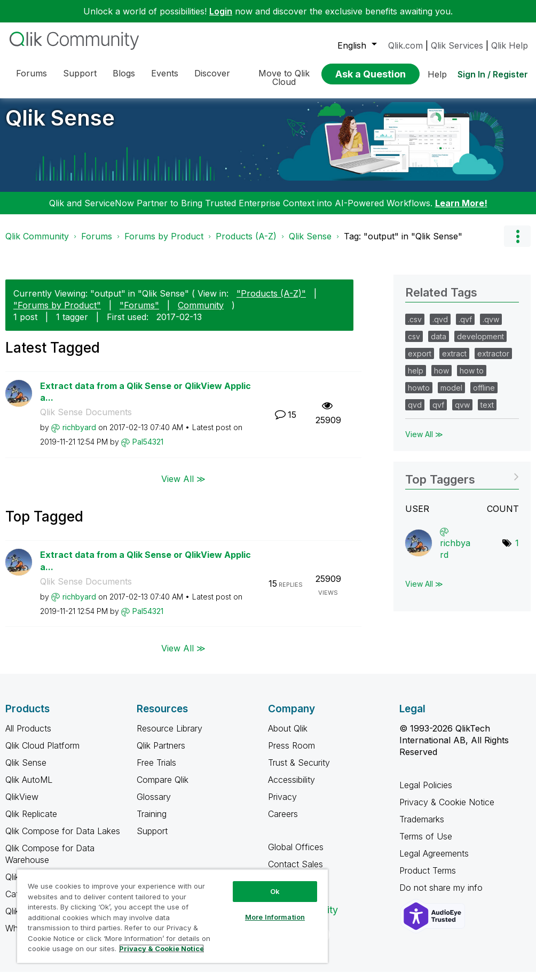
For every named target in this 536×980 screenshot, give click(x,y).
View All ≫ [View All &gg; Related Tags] (424, 442)
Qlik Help (510, 45)
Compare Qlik (163, 788)
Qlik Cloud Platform (42, 753)
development (480, 344)
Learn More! (461, 211)
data (439, 344)
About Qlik (288, 736)
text (487, 413)
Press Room (291, 753)
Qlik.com (405, 45)
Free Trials (156, 771)
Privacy (282, 805)
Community (201, 313)
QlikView (22, 805)
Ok (275, 891)
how (442, 379)
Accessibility (291, 788)
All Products (28, 736)
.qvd (440, 327)
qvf (438, 413)
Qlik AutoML (29, 788)
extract (454, 361)
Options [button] (517, 244)
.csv (415, 327)
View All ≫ (183, 487)
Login (221, 11)
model (451, 396)
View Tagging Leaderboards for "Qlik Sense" (462, 484)
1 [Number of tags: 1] (517, 551)
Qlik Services (457, 45)
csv (414, 344)
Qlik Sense (60, 126)
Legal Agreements (434, 861)
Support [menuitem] (80, 73)
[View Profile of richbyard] (79, 435)
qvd (415, 413)
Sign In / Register (493, 74)
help (416, 379)
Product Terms (428, 878)
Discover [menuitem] (212, 73)
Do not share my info (442, 896)
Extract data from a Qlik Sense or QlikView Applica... (145, 400)
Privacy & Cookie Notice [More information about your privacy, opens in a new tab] (161, 948)
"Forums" (139, 313)
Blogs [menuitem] (124, 73)
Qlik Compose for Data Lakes (63, 839)
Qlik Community (37, 244)
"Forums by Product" (57, 313)
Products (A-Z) (246, 244)
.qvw (491, 327)
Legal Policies (426, 793)
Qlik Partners (161, 753)
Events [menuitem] (165, 73)
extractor (493, 361)
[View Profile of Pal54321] (148, 450)
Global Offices (296, 855)
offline (484, 396)
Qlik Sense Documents (86, 420)
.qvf (465, 327)
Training (152, 822)
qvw (462, 413)
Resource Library (170, 736)
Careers (283, 822)
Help (437, 74)
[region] (172, 916)
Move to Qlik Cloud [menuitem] (284, 77)
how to (472, 379)
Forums (97, 244)
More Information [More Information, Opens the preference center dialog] (275, 917)
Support (152, 839)
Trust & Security (299, 771)
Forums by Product (164, 244)
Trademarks (422, 827)
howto (419, 396)
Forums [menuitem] (31, 73)
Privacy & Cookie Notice (447, 810)
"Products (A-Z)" (271, 301)
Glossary (154, 805)
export (420, 361)
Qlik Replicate (31, 822)
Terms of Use (426, 844)
